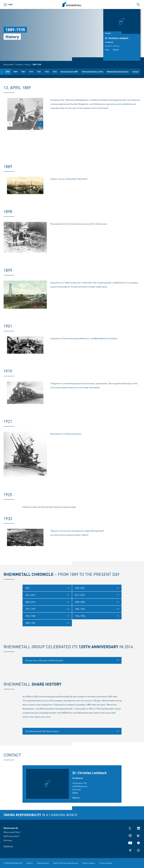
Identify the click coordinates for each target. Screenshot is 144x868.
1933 (68, 72)
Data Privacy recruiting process (66, 863)
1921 (52, 72)
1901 (37, 72)
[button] (2, 72)
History (27, 64)
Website (116, 49)
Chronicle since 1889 (83, 72)
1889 (13, 72)
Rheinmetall (8, 64)
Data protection (43, 863)
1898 (21, 72)
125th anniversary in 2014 (106, 72)
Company (19, 64)
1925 (60, 72)
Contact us (8, 846)
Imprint (30, 863)
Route (107, 49)
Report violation (89, 863)
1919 (45, 72)
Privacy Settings (106, 863)
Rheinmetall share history (131, 72)
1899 (29, 72)
